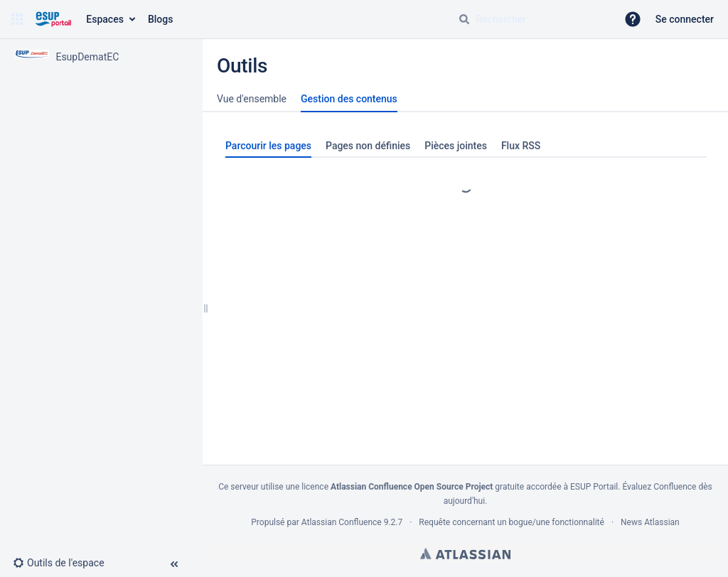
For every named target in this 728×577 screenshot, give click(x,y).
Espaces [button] (105, 19)
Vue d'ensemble (252, 99)
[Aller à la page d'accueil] (53, 19)
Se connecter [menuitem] (685, 19)
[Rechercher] (464, 19)
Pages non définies (368, 146)
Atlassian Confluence (342, 522)
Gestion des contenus (349, 99)
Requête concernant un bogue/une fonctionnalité (512, 522)
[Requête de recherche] (532, 19)
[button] (17, 19)
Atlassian (465, 554)
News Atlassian (650, 522)
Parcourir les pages (268, 146)
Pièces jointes (456, 146)
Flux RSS (521, 146)
